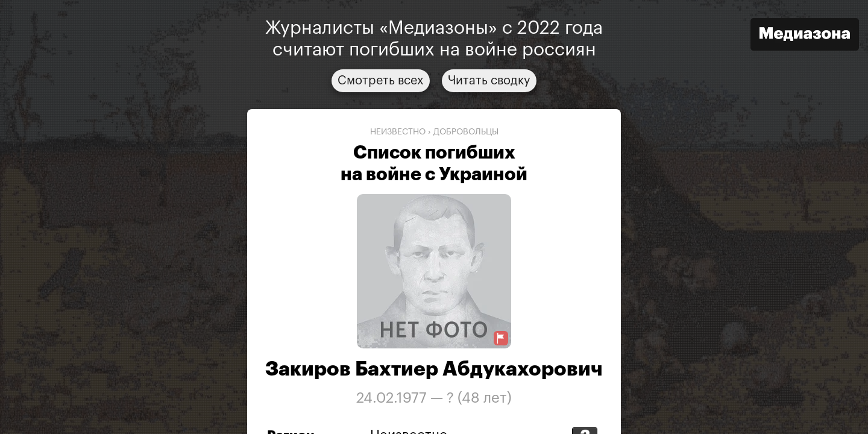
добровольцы (466, 132)
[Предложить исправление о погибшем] (501, 338)
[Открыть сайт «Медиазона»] (805, 36)
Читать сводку (489, 81)
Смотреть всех (381, 81)
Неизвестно (398, 132)
